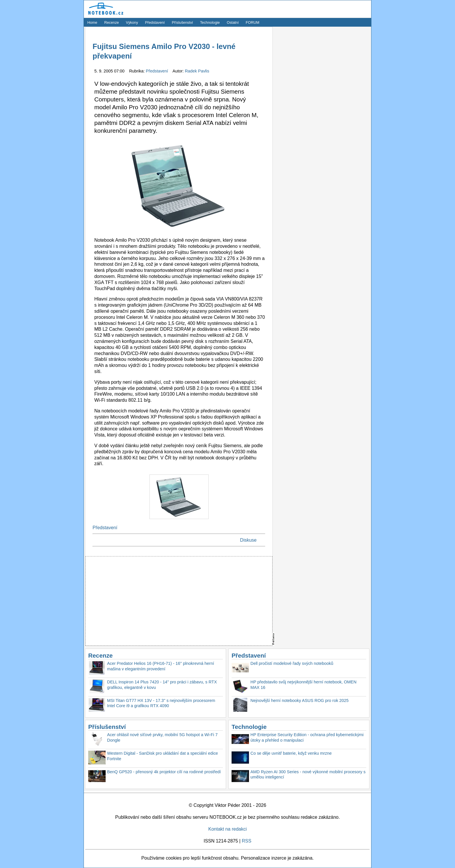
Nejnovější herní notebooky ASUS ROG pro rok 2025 (299, 700)
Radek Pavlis (197, 71)
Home (92, 22)
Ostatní (233, 22)
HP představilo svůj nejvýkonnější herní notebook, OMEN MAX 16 (303, 685)
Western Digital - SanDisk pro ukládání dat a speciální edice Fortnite (162, 756)
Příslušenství (182, 22)
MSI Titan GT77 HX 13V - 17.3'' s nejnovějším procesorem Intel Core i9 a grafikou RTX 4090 (161, 703)
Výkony (132, 22)
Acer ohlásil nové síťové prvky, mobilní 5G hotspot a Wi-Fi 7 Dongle (162, 737)
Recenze (112, 22)
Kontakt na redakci (228, 829)
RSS (247, 841)
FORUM (253, 22)
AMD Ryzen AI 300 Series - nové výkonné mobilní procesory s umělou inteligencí (308, 775)
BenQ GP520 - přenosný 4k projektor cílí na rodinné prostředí (164, 772)
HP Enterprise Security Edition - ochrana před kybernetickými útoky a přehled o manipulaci (307, 737)
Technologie (210, 22)
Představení (155, 22)
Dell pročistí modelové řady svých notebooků (292, 663)
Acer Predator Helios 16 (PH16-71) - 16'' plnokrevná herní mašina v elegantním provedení (161, 666)
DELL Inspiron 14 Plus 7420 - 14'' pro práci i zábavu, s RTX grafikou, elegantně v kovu (162, 685)
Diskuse (248, 540)
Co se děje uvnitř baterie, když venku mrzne (291, 753)
